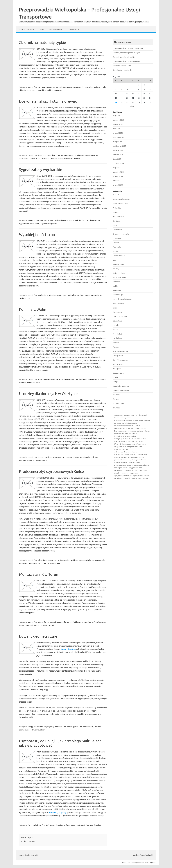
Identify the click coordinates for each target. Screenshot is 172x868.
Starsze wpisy (28, 841)
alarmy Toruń (43, 622)
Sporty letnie (118, 356)
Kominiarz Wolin (33, 309)
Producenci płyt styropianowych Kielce (51, 471)
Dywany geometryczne (38, 636)
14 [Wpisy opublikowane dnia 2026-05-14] (133, 94)
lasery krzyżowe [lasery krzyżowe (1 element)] (119, 441)
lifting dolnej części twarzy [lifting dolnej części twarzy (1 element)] (134, 441)
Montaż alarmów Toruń (39, 574)
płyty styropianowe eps (47, 560)
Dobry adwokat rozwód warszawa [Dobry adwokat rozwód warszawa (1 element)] (125, 431)
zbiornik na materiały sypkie (96, 87)
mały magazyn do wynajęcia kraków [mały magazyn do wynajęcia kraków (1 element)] (126, 452)
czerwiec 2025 (118, 163)
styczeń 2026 (118, 133)
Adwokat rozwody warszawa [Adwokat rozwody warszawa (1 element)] (123, 418)
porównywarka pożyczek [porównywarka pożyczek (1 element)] (136, 457)
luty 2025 (116, 181)
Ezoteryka (117, 238)
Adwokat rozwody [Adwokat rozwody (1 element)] (141, 415)
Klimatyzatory (118, 264)
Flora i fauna (74, 29)
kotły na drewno (45, 155)
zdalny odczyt (25, 298)
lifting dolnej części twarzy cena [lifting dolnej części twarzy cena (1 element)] (125, 444)
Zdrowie (116, 399)
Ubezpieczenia (119, 373)
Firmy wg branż (56, 29)
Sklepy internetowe (36, 220)
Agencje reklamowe (120, 203)
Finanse (116, 243)
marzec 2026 (118, 124)
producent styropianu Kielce (49, 563)
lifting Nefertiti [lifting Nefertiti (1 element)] (141, 444)
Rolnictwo (117, 347)
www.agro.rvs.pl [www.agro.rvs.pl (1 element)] (133, 473)
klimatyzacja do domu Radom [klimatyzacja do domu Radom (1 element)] (124, 439)
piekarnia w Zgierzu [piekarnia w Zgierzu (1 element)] (121, 457)
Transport (117, 369)
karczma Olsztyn (72, 457)
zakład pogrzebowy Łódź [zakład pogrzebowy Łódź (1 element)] (122, 478)
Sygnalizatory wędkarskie (41, 170)
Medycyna (117, 290)
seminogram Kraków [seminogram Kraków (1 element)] (121, 468)
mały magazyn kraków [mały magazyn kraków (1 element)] (121, 455)
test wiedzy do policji (57, 812)
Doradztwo (117, 230)
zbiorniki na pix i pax (27, 90)
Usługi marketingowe (121, 390)
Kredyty (116, 269)
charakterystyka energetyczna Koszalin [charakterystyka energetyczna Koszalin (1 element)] (127, 426)
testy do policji (70, 825)
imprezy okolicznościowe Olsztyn (51, 457)
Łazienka (116, 282)
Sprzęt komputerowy (121, 360)
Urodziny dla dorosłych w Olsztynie (48, 394)
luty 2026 (116, 129)
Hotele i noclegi (119, 256)
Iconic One (126, 862)
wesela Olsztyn (42, 460)
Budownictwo (118, 216)
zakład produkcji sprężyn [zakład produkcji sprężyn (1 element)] (140, 478)
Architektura (118, 208)
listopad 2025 (118, 142)
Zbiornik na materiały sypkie (43, 42)
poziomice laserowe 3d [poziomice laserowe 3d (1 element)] (122, 460)
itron (64, 295)
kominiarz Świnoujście (88, 379)
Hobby (115, 251)
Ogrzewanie (118, 312)
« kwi (132, 106)
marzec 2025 (118, 176)
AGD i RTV (117, 195)
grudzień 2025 (118, 137)
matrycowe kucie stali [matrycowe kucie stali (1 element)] (121, 449)
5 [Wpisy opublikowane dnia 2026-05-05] (122, 89)
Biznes (115, 212)
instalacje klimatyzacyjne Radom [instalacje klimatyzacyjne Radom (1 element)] (125, 436)
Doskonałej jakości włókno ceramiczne (128, 48)
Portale (116, 325)
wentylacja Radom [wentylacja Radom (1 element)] (120, 473)
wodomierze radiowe (93, 295)
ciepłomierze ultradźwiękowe (50, 295)
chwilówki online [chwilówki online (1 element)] (120, 428)
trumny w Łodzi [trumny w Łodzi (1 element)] (119, 470)
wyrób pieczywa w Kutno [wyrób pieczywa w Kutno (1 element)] (141, 476)
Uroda (115, 377)
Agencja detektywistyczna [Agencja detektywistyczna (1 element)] (142, 420)
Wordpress (151, 862)
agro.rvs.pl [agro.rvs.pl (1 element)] (118, 423)
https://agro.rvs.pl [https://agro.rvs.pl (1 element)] (131, 434)
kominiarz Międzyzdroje (69, 379)
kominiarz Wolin (34, 383)
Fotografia (117, 247)
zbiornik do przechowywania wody (70, 87)
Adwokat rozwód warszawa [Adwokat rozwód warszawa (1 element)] (123, 420)
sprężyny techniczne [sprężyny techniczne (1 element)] (135, 468)
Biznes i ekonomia (27, 29)
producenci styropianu (28, 563)
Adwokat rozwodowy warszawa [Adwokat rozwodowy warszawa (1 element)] (124, 415)
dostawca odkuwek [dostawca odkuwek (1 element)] (143, 431)
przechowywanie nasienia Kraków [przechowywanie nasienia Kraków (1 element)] (138, 465)
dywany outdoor (38, 730)
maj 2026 (116, 116)
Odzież (116, 308)
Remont (116, 343)
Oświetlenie (117, 321)
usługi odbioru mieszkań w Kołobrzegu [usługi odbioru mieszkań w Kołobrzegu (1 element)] (138, 470)
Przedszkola (118, 334)
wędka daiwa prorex (49, 224)
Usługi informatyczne (121, 386)
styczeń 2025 (118, 185)
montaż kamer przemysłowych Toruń (85, 622)
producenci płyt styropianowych (92, 560)
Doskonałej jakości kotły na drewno (48, 101)
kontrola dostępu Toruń (59, 622)
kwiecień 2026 (118, 120)
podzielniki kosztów (76, 295)
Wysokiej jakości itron (37, 235)
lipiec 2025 (117, 159)
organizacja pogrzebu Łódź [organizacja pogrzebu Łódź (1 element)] (139, 455)
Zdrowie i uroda (119, 403)
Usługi (30, 87)
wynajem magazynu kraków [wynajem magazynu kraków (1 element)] (123, 476)
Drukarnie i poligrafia (121, 234)
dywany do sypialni (71, 727)
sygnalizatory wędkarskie (29, 224)
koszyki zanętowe (93, 220)
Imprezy (116, 260)
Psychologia (118, 338)
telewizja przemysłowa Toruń (42, 625)
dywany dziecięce (68, 649)
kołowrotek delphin (77, 220)
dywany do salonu (55, 727)
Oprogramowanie (120, 316)
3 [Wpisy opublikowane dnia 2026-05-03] (150, 85)
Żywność (116, 408)
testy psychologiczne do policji (89, 825)
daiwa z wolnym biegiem (58, 220)
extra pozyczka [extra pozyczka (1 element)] (119, 434)
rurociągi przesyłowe (46, 87)
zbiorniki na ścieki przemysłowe (49, 90)
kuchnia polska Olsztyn (89, 457)
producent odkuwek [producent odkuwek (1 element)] (121, 463)
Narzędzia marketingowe (123, 299)
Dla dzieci (117, 221)
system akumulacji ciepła (39, 158)
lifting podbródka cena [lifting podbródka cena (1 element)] (134, 447)
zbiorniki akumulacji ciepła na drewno (65, 158)
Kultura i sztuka (119, 273)
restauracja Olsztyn (27, 460)
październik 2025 (119, 146)
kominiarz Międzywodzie (48, 379)
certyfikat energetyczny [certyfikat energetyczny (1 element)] (130, 423)
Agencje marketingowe (122, 199)
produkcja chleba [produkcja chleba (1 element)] (134, 463)
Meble (115, 286)
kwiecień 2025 (118, 172)
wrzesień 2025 (118, 150)
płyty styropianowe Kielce (68, 560)
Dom (42, 29)
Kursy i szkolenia (34, 825)
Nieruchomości (119, 303)
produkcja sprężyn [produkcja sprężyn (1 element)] (120, 465)
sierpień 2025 (118, 155)
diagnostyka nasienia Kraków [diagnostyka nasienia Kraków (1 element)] (136, 428)
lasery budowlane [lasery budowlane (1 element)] (140, 439)
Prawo (115, 330)
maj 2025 (116, 168)
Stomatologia (118, 364)
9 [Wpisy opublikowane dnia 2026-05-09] (144, 89)
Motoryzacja (118, 295)
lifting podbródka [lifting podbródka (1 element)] (120, 447)
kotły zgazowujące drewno (63, 155)
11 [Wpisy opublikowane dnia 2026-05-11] (116, 94)
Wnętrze (116, 395)
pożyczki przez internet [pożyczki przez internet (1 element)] (138, 460)
